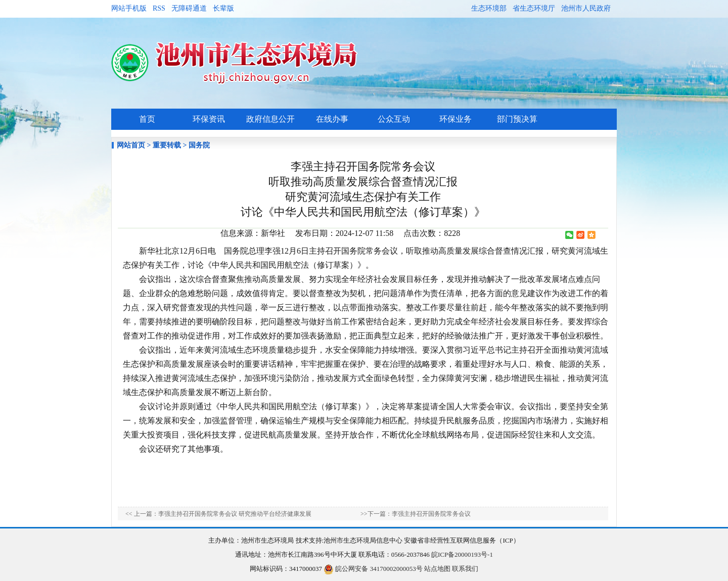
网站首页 (131, 145)
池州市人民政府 (586, 8)
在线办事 (332, 119)
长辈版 (223, 8)
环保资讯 (209, 119)
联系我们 (465, 569)
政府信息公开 (270, 119)
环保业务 (456, 119)
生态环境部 (489, 8)
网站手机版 (129, 8)
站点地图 (437, 569)
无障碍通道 (189, 8)
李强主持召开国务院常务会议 (431, 514)
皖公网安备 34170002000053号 (373, 569)
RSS (159, 8)
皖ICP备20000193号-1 (462, 554)
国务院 (199, 145)
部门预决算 (517, 119)
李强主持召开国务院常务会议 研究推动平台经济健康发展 (235, 514)
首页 (147, 119)
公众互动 (394, 119)
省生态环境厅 (534, 8)
